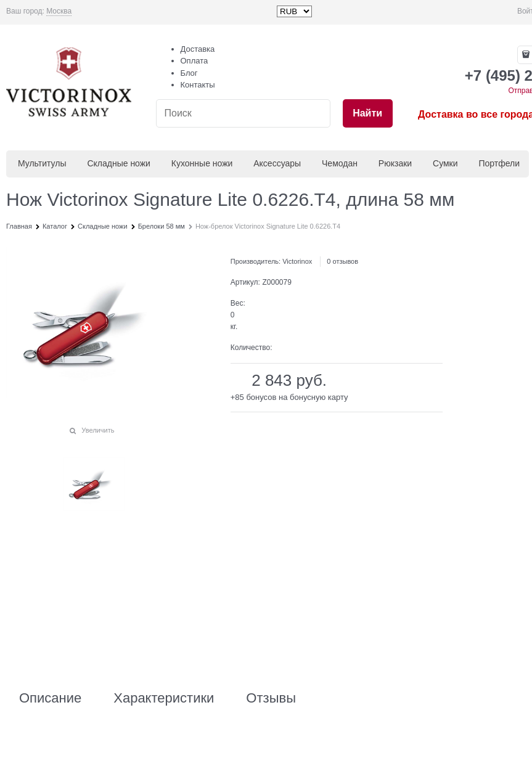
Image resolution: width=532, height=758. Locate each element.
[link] (59, 11)
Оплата (194, 61)
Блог (189, 73)
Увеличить (98, 430)
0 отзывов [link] (342, 261)
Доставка (198, 49)
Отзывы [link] (271, 698)
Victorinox (297, 261)
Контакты (198, 85)
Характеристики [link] (164, 698)
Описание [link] (50, 698)
